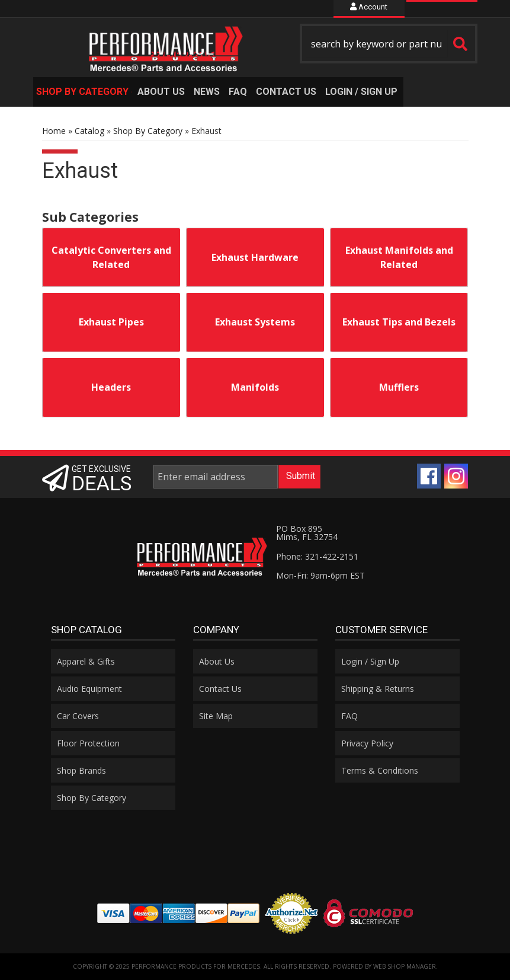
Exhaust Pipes (111, 322)
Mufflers (399, 387)
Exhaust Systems (255, 322)
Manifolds (255, 387)
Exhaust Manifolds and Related (399, 257)
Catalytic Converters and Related (111, 257)
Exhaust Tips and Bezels (399, 322)
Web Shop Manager (405, 966)
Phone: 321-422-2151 (317, 556)
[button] (389, 44)
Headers (111, 387)
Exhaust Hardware (255, 257)
